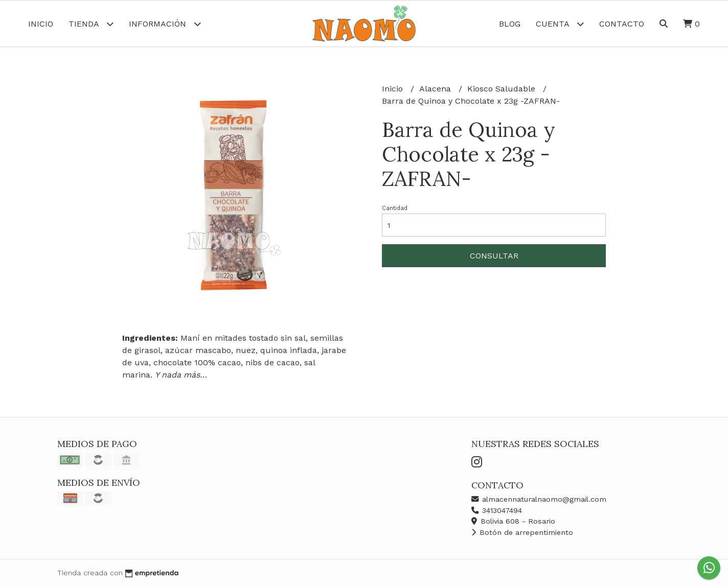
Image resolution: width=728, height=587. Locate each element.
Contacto (622, 24)
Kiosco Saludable (503, 89)
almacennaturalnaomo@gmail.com (539, 499)
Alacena (436, 89)
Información (165, 24)
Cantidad (395, 208)
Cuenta (560, 24)
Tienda (91, 24)
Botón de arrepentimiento (522, 532)
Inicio (41, 24)
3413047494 (497, 510)
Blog (510, 24)
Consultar (494, 256)
